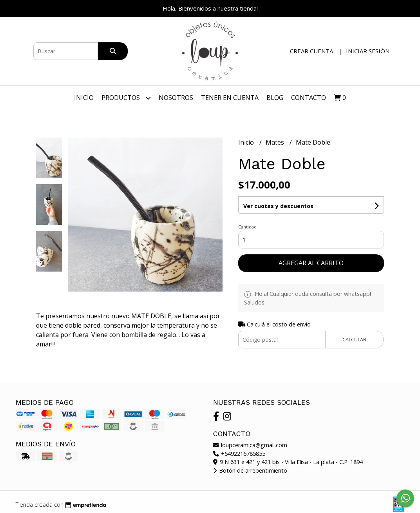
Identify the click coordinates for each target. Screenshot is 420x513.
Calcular (354, 339)
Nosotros (176, 98)
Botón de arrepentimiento (250, 470)
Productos (126, 98)
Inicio (84, 98)
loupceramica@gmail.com (250, 445)
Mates (276, 142)
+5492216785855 (239, 454)
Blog (275, 98)
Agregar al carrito (311, 263)
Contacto (309, 98)
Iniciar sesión (368, 51)
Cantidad (247, 227)
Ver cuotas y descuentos (278, 206)
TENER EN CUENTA (230, 98)
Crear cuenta (311, 51)
